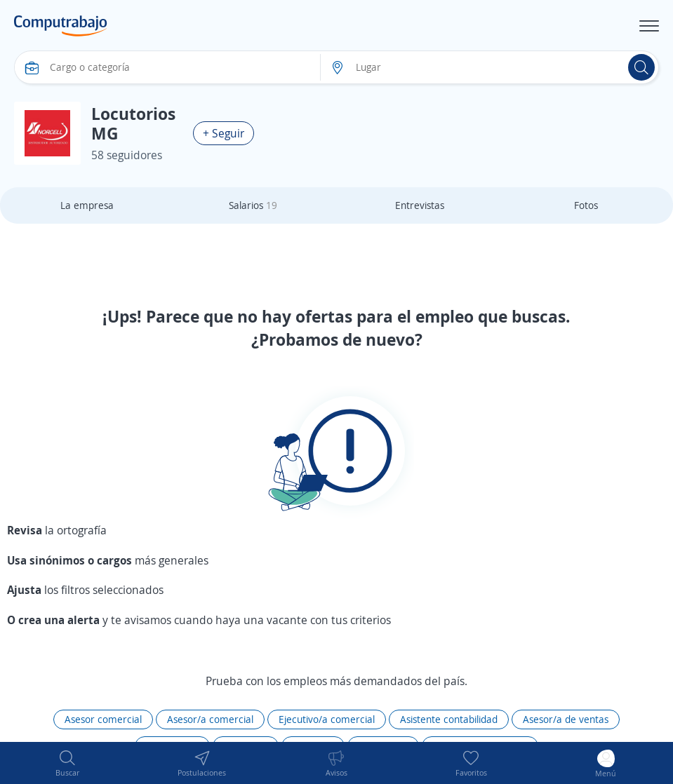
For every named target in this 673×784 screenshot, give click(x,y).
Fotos (586, 205)
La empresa (87, 205)
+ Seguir (224, 133)
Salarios (253, 205)
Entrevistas (420, 205)
